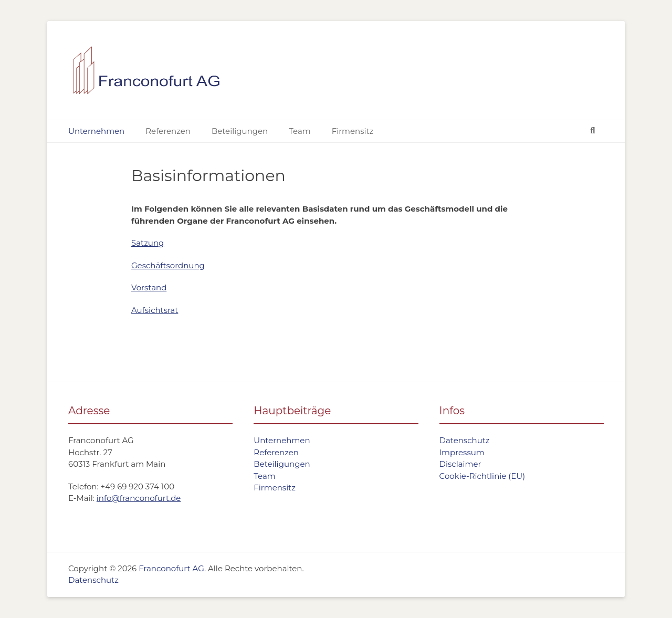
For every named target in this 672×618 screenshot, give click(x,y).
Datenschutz (465, 440)
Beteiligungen (240, 131)
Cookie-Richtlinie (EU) (482, 476)
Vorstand (149, 287)
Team (300, 131)
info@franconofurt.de (139, 498)
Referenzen (168, 131)
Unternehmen (96, 131)
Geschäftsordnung (168, 265)
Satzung (148, 243)
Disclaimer (460, 464)
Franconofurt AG (171, 568)
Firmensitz (353, 131)
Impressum (462, 452)
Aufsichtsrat (155, 310)
